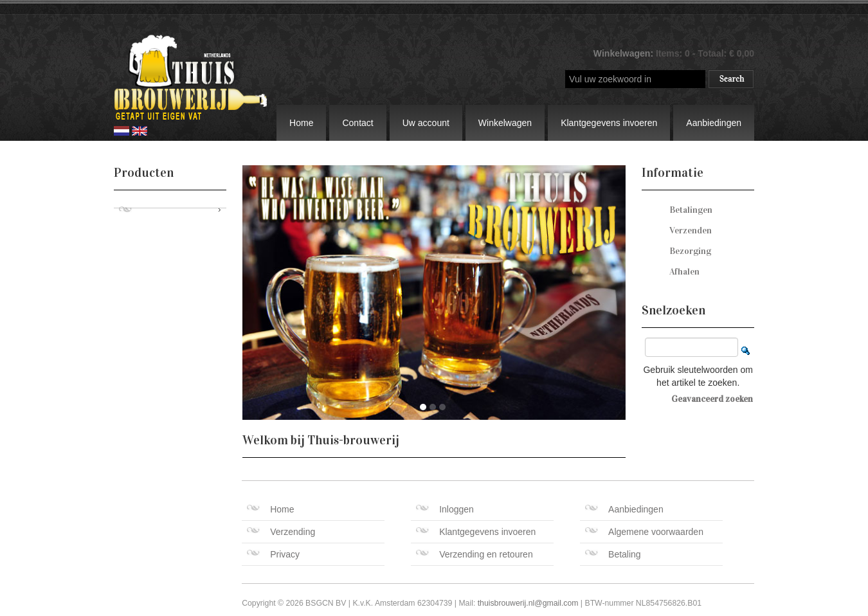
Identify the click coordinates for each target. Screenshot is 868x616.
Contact (357, 123)
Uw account (426, 123)
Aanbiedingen (714, 123)
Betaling (613, 554)
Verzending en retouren (475, 554)
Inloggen (445, 509)
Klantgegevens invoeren (609, 123)
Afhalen (684, 272)
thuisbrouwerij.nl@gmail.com (528, 603)
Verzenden (691, 231)
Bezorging (690, 251)
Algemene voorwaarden (644, 532)
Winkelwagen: (625, 53)
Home (301, 123)
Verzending (281, 532)
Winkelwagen (505, 123)
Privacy (273, 554)
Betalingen (691, 210)
